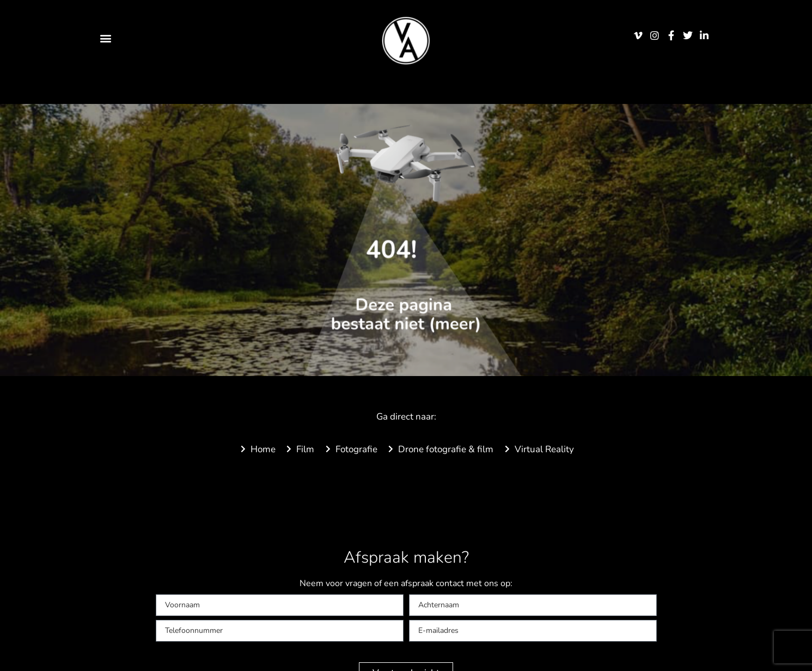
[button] (106, 38)
